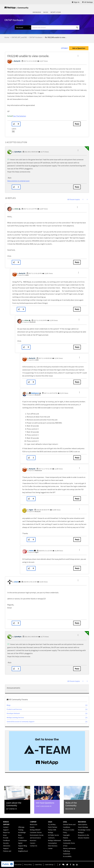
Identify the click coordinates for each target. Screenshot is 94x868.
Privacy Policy (28, 865)
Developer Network (13, 713)
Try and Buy (52, 824)
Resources (82, 822)
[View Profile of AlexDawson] (35, 393)
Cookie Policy (38, 865)
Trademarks (67, 840)
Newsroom (34, 824)
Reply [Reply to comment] (77, 187)
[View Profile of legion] (31, 510)
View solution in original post (18, 181)
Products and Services (14, 709)
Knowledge (37, 12)
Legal (65, 822)
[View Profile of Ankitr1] (31, 551)
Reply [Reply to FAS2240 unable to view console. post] (77, 124)
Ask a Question (79, 48)
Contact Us (34, 846)
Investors (33, 840)
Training (21, 830)
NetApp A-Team (56, 12)
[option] (47, 751)
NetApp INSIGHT (35, 830)
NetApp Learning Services (15, 717)
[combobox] (55, 27)
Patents (66, 838)
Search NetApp (83, 827)
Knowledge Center (84, 830)
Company (33, 822)
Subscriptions (83, 824)
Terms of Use (18, 865)
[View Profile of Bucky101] (17, 61)
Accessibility (67, 856)
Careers (33, 843)
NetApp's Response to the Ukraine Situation (84, 835)
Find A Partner (53, 827)
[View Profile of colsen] (16, 209)
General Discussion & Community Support (21, 722)
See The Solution (20, 116)
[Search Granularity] (23, 27)
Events (32, 827)
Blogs (46, 12)
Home (7, 37)
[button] (78, 56)
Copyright (66, 835)
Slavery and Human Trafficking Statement (69, 851)
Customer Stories (36, 832)
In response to (23, 275)
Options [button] (64, 48)
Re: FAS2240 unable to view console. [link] (56, 37)
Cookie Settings (49, 865)
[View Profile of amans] (16, 582)
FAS (13, 131)
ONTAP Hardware (36, 37)
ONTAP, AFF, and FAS (19, 37)
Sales (50, 822)
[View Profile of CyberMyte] (18, 152)
